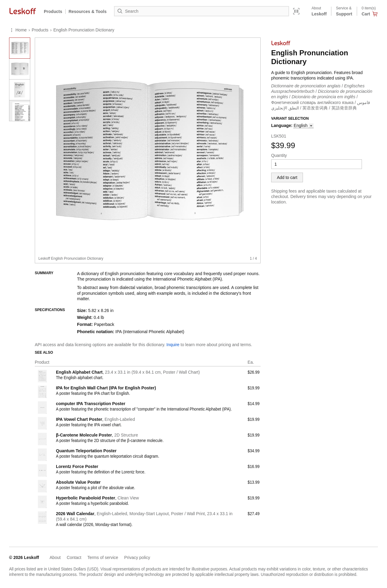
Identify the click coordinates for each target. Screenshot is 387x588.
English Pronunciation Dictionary (84, 30)
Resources (88, 11)
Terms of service (103, 557)
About (55, 557)
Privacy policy (137, 557)
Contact (74, 557)
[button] (304, 126)
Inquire (173, 345)
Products (53, 11)
